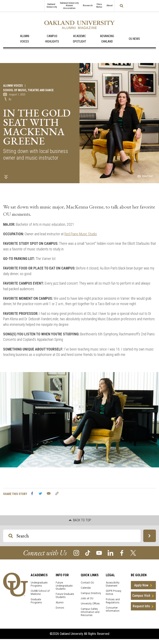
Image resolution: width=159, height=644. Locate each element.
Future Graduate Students (65, 595)
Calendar (86, 588)
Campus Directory (91, 593)
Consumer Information (113, 609)
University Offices (90, 603)
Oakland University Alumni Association (69, 6)
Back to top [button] (80, 520)
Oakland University (52, 6)
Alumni (60, 602)
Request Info (141, 606)
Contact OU (87, 583)
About (110, 5)
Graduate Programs (36, 601)
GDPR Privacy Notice (114, 592)
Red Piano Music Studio (81, 234)
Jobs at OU (87, 598)
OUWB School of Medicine (40, 592)
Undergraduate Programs (39, 584)
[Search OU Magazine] (11, 536)
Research (88, 5)
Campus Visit (141, 596)
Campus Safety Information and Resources (90, 612)
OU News (134, 39)
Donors (60, 608)
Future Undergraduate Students (64, 586)
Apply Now (141, 585)
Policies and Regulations (113, 601)
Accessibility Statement (113, 584)
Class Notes (99, 6)
